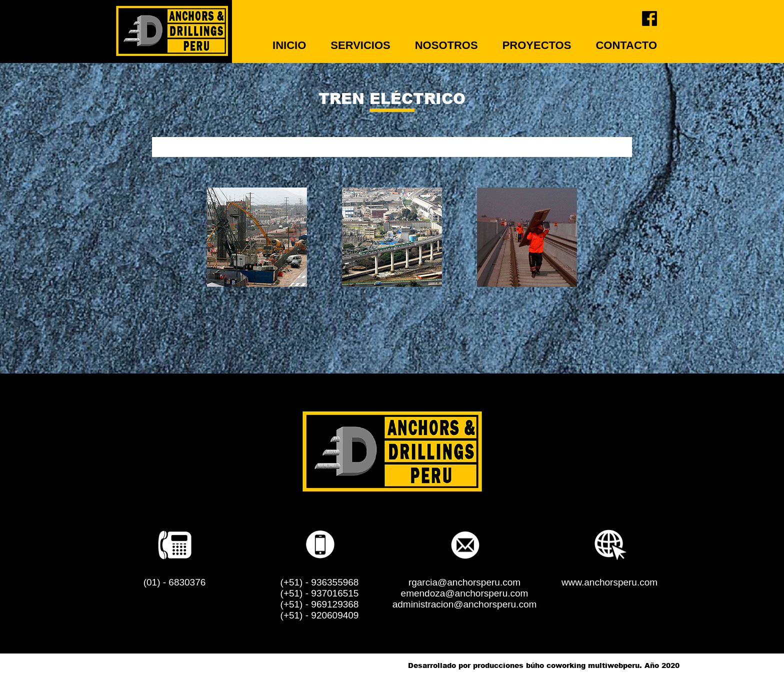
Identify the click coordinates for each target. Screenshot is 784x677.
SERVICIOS (360, 45)
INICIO (289, 45)
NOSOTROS (446, 45)
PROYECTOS (537, 45)
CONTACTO (626, 45)
